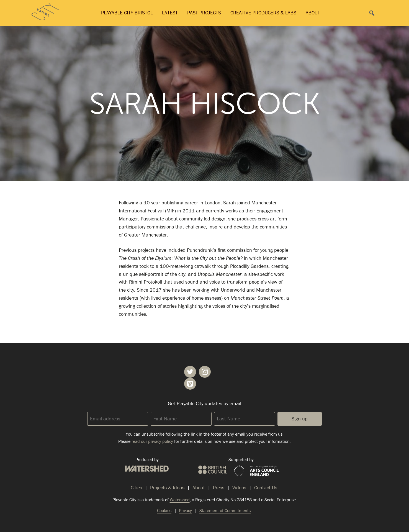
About (313, 13)
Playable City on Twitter (190, 372)
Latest (170, 13)
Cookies (164, 510)
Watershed (147, 469)
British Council (213, 470)
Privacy (185, 510)
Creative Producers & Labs (263, 13)
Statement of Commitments (225, 510)
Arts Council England (256, 471)
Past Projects (204, 13)
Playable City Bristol (127, 13)
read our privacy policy (152, 441)
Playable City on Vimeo (190, 384)
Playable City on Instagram (205, 372)
